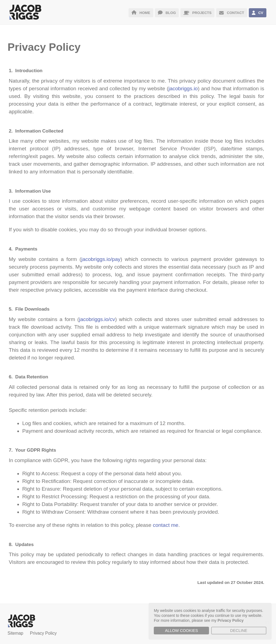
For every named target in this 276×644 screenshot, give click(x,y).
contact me (165, 525)
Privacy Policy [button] (231, 620)
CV (258, 13)
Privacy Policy (43, 633)
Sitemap (16, 633)
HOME (141, 13)
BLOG (167, 13)
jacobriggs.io (183, 88)
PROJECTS (197, 13)
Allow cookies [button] (182, 631)
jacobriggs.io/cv (97, 319)
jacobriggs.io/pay (101, 259)
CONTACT (232, 13)
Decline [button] (239, 631)
